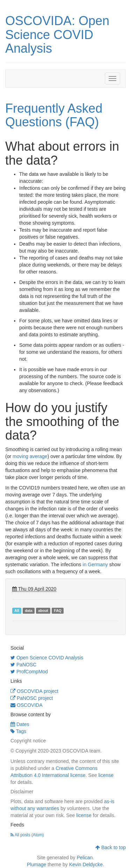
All (17, 611)
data (29, 611)
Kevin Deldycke (86, 865)
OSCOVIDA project (34, 691)
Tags (18, 731)
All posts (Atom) (27, 835)
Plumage (37, 865)
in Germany (95, 564)
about (43, 611)
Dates (20, 724)
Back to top (111, 847)
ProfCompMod (29, 672)
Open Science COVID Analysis (47, 658)
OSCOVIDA (27, 705)
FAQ (58, 611)
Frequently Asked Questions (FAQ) (54, 115)
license (106, 775)
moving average (30, 456)
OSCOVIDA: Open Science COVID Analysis (57, 35)
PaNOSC (23, 665)
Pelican (85, 858)
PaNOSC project (32, 698)
